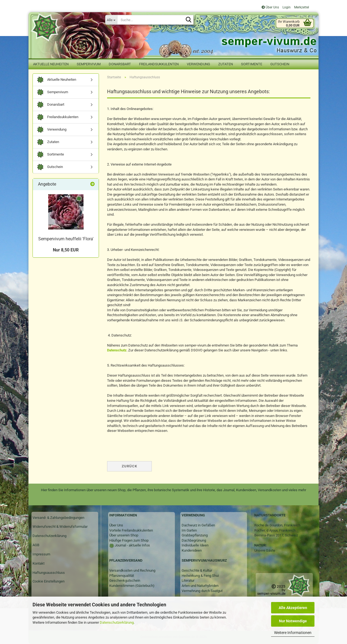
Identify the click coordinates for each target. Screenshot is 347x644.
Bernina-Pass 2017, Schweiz (276, 535)
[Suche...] (111, 20)
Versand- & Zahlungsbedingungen (58, 518)
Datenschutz (117, 350)
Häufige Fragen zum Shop (129, 540)
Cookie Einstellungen (49, 581)
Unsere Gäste (265, 550)
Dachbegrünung (194, 540)
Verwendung (198, 64)
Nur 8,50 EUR (66, 250)
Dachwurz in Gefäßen (198, 525)
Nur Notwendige (293, 621)
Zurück (129, 466)
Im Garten (189, 530)
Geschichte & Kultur (197, 570)
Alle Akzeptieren (293, 608)
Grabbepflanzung (195, 535)
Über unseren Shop (124, 535)
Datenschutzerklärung (117, 622)
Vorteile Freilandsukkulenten (131, 530)
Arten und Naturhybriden (200, 586)
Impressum (41, 554)
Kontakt (38, 563)
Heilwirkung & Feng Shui (200, 576)
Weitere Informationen (293, 633)
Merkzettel (301, 7)
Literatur (188, 580)
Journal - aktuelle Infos (132, 545)
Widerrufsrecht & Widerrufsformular (60, 527)
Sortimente (252, 64)
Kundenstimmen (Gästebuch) (132, 586)
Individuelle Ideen (195, 545)
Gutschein (280, 64)
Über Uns (270, 7)
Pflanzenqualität (122, 576)
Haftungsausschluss (49, 573)
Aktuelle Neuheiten (51, 64)
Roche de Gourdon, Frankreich (277, 525)
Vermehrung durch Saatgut (202, 591)
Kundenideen (192, 550)
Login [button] (286, 7)
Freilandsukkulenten (159, 64)
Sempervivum (89, 64)
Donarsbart (120, 64)
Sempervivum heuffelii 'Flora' (66, 239)
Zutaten (226, 64)
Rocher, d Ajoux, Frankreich (275, 530)
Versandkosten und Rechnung (132, 570)
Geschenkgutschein (125, 580)
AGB (36, 545)
